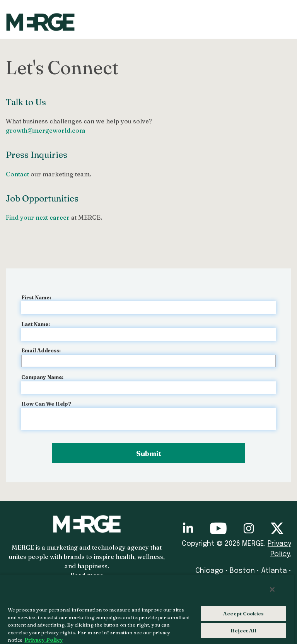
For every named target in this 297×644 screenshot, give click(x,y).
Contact (17, 174)
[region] (147, 609)
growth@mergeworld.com (45, 130)
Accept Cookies (243, 613)
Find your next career (38, 217)
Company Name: (42, 377)
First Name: (36, 297)
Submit (149, 454)
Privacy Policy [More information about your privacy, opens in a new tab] (44, 640)
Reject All (243, 630)
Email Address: (41, 350)
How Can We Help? (46, 404)
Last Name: (36, 324)
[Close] (272, 589)
